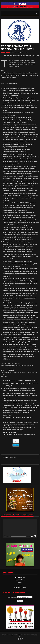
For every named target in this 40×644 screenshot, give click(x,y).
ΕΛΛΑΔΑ (8, 52)
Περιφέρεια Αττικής (20, 580)
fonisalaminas (25, 52)
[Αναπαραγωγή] (5, 536)
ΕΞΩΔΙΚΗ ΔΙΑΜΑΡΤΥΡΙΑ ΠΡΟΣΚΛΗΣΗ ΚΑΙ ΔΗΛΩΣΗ (17, 48)
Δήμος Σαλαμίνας (20, 577)
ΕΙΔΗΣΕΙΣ (3, 52)
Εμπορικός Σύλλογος (20, 588)
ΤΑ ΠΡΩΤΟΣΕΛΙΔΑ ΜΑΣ (9, 457)
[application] (20, 528)
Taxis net (20, 585)
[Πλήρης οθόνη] (35, 536)
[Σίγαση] (32, 536)
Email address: (20, 597)
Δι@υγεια (20, 582)
